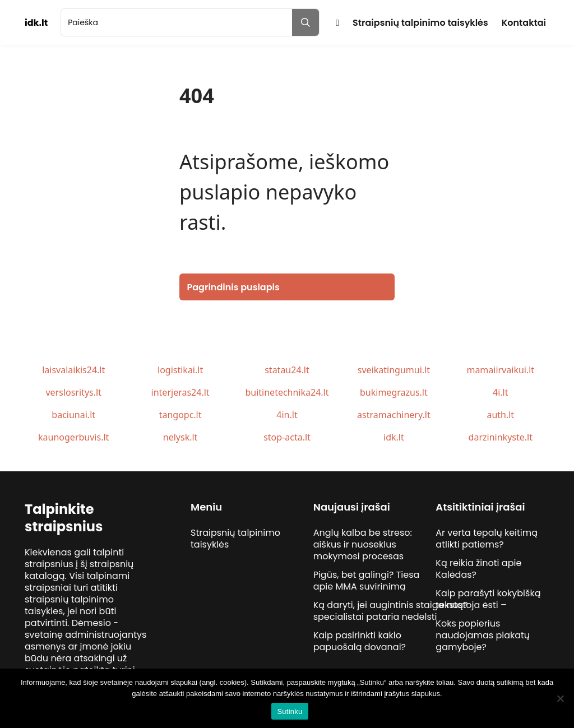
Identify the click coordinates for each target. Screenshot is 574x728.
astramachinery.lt (394, 415)
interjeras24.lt (180, 392)
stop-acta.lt (287, 437)
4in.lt (287, 415)
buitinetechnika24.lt (287, 392)
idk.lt (394, 437)
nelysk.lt (180, 437)
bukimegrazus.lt (394, 392)
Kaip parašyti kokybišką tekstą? (488, 599)
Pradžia (337, 23)
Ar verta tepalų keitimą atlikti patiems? (487, 539)
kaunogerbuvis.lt (73, 437)
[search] (177, 22)
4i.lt (500, 392)
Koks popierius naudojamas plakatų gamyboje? (483, 635)
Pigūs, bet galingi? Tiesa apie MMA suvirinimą (367, 581)
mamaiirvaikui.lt (500, 370)
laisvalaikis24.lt (73, 370)
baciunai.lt (73, 415)
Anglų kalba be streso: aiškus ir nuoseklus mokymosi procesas (363, 544)
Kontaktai (524, 23)
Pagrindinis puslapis (233, 287)
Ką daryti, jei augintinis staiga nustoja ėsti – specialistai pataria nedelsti (410, 611)
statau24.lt (287, 370)
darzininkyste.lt (501, 437)
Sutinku (290, 711)
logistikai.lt (180, 370)
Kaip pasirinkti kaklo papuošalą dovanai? (360, 641)
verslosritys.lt (73, 392)
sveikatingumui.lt (394, 370)
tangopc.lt (180, 415)
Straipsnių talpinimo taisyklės (420, 23)
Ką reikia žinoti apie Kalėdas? (478, 569)
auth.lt (500, 415)
